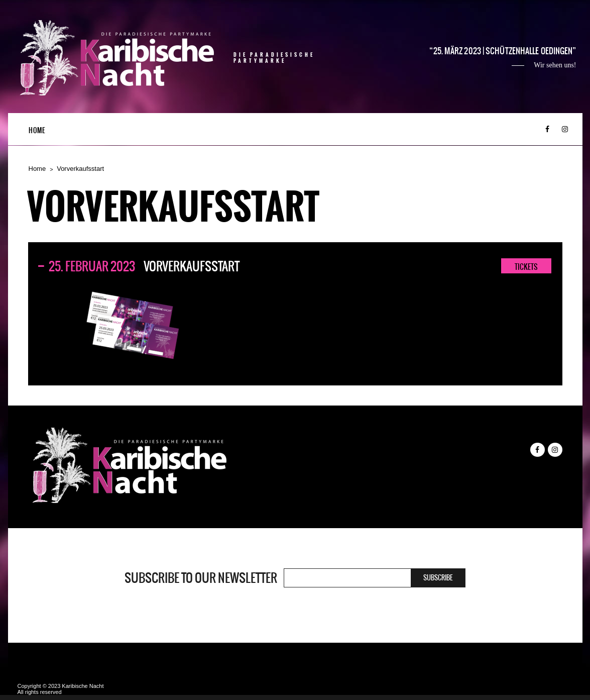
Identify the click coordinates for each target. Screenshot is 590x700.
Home (37, 130)
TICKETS (526, 267)
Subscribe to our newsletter (201, 578)
